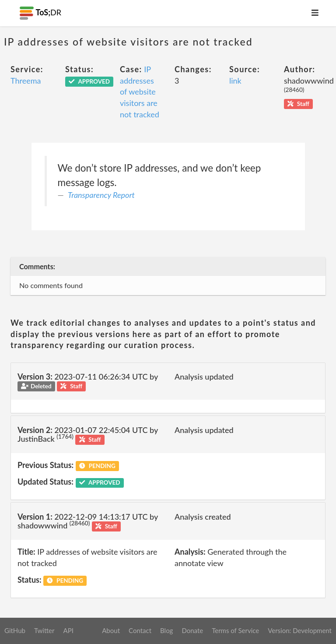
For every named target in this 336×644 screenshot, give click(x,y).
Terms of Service (235, 630)
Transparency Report (101, 195)
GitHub (15, 630)
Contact (140, 630)
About (111, 630)
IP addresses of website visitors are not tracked (140, 92)
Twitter (44, 630)
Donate (192, 630)
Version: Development (300, 630)
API (68, 630)
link (235, 81)
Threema (26, 81)
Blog (166, 630)
